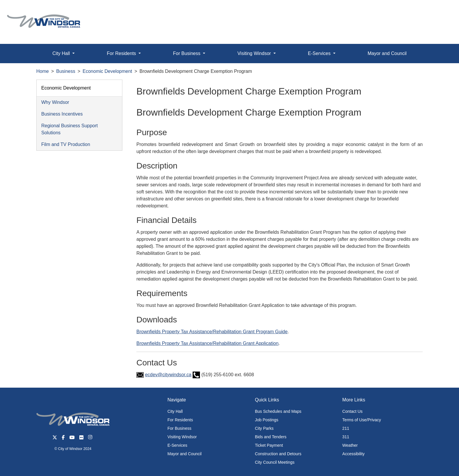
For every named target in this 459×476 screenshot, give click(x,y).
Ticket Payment (269, 445)
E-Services (177, 445)
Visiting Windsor (182, 437)
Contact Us (352, 411)
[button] (441, 11)
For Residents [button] (122, 53)
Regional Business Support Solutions (70, 129)
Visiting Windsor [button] (255, 53)
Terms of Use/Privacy (362, 420)
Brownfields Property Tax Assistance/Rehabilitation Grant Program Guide (212, 332)
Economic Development (107, 71)
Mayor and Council (387, 53)
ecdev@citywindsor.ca (168, 375)
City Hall (175, 411)
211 (346, 428)
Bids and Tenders (271, 437)
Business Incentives (62, 114)
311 (346, 437)
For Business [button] (187, 53)
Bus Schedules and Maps (278, 411)
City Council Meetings (275, 462)
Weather (350, 445)
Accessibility (353, 454)
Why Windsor (55, 102)
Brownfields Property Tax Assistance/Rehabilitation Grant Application (207, 343)
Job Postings (267, 420)
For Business (179, 428)
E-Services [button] (320, 53)
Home (43, 71)
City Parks (264, 428)
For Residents (180, 420)
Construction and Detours (278, 454)
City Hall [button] (62, 53)
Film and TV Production (66, 144)
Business (66, 71)
